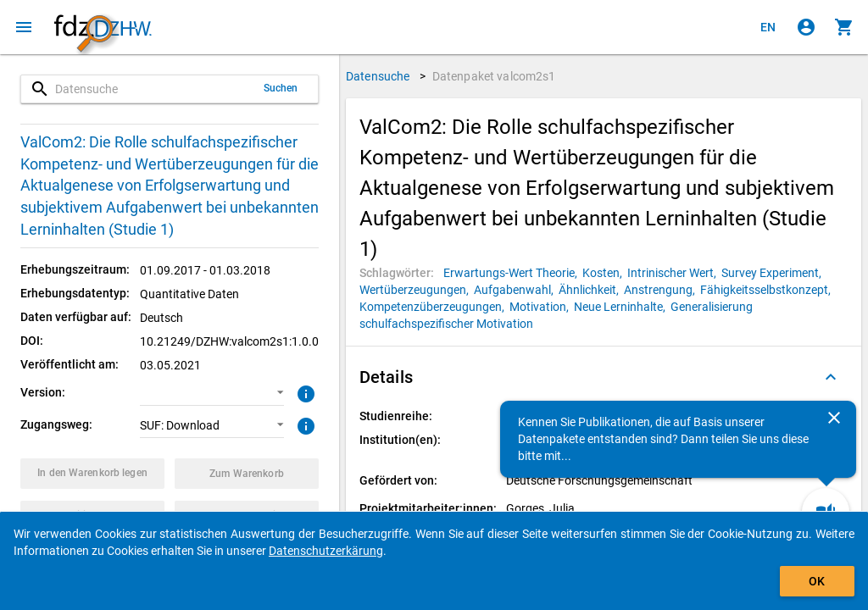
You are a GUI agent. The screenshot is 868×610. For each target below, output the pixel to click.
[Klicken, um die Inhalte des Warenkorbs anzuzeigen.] (844, 27)
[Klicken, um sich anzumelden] (806, 27)
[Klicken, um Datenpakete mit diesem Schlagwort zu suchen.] (513, 273)
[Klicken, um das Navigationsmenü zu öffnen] (24, 27)
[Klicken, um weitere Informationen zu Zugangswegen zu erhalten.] (304, 424)
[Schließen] (834, 418)
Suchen (281, 88)
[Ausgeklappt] (831, 377)
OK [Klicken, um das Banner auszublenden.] (817, 581)
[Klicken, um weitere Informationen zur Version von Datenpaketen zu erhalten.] (304, 392)
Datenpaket (494, 76)
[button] (212, 393)
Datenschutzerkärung (326, 551)
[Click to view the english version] (768, 27)
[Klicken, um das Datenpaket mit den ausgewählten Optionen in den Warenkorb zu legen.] (92, 474)
